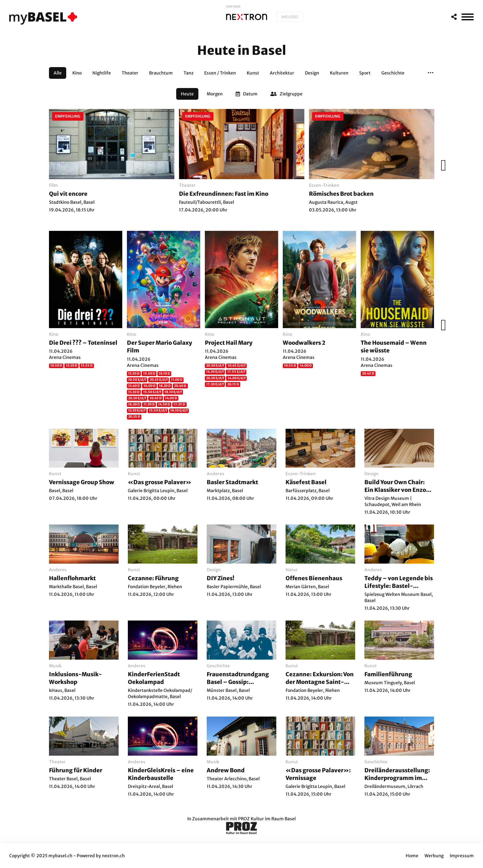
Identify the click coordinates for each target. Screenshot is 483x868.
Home (412, 856)
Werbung (434, 856)
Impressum (462, 856)
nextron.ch (113, 856)
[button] (431, 73)
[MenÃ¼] (468, 17)
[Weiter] (442, 165)
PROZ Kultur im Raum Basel (267, 819)
